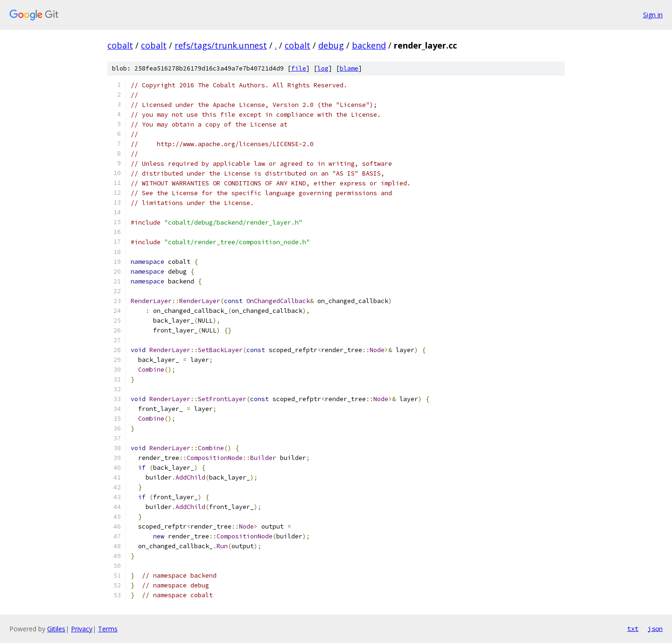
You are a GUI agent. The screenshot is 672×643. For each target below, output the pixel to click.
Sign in (653, 15)
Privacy (82, 629)
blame (349, 68)
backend (369, 45)
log (323, 68)
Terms (108, 629)
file (299, 68)
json (655, 629)
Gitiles (56, 629)
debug (331, 45)
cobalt (120, 45)
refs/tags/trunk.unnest (221, 45)
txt (633, 629)
